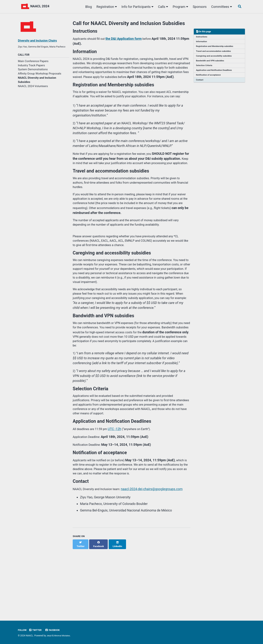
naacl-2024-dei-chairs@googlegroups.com (158, 554)
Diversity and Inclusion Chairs (40, 40)
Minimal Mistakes (64, 636)
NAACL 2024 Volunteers (33, 91)
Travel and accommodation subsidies (215, 53)
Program (179, 7)
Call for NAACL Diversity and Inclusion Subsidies (129, 23)
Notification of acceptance (210, 79)
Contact (200, 84)
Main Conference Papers (33, 66)
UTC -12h (119, 488)
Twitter (37, 630)
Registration (106, 7)
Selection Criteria (205, 69)
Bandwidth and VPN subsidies (211, 63)
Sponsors (199, 7)
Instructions (202, 37)
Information (202, 43)
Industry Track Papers (31, 70)
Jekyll (49, 636)
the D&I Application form (128, 40)
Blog (87, 7)
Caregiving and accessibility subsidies (216, 58)
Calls (162, 7)
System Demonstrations (33, 75)
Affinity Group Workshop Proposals (40, 79)
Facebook (56, 630)
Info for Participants (136, 7)
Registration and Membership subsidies (216, 48)
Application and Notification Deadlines (216, 74)
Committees (220, 7)
